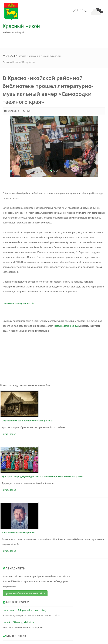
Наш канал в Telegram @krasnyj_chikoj (24, 610)
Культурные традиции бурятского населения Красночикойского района (43, 476)
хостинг (58, 326)
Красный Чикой (21, 26)
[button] (17, 160)
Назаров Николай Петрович (18, 533)
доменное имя (71, 326)
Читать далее (9, 434)
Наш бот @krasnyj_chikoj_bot (19, 622)
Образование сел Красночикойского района (27, 421)
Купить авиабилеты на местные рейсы (25, 593)
